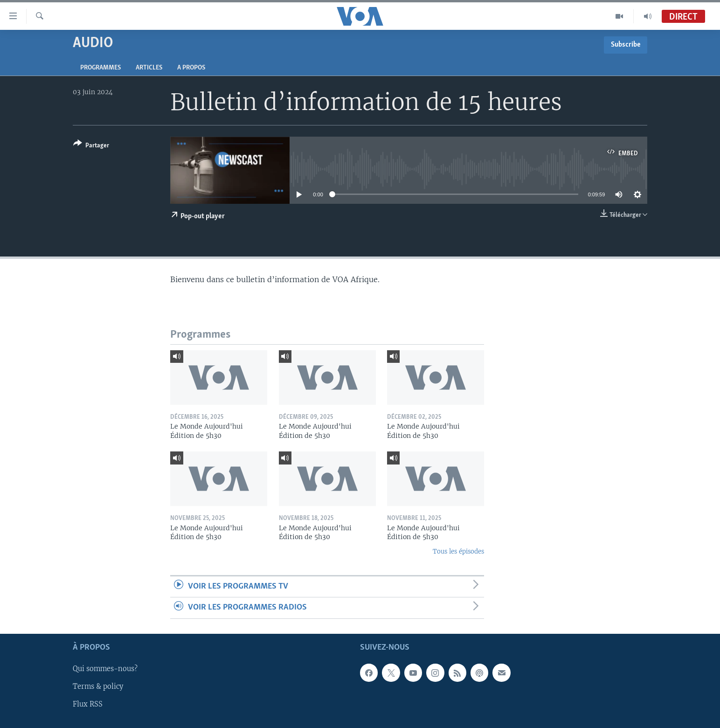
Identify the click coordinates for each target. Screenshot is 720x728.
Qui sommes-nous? (105, 669)
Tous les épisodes (458, 551)
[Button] (91, 146)
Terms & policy (98, 686)
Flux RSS (88, 704)
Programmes (100, 68)
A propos (191, 68)
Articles (149, 68)
